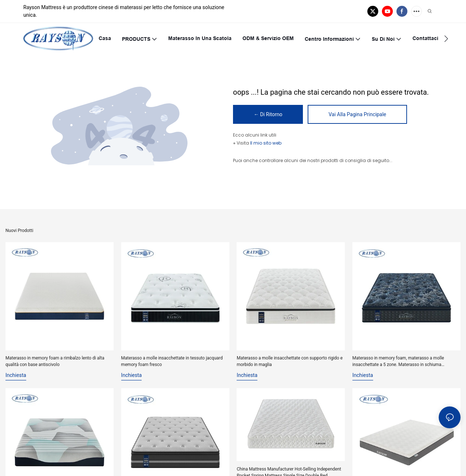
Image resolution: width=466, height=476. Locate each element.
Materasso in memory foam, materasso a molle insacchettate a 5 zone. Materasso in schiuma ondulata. (398, 362)
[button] (446, 39)
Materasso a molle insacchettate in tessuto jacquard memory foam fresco (172, 361)
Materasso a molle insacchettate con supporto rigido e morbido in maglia (290, 361)
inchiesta (16, 375)
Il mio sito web (266, 143)
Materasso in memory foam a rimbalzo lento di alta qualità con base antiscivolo (55, 361)
